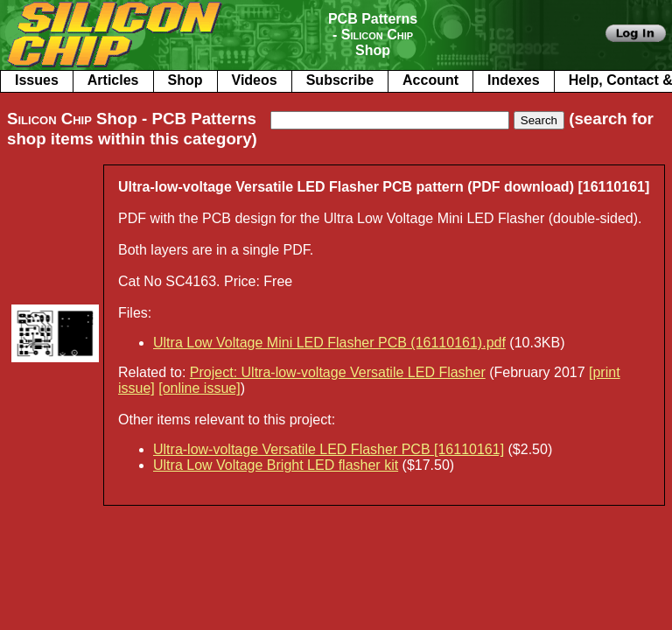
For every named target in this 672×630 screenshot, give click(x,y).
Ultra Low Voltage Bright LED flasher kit (276, 465)
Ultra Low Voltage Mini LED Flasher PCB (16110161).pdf (329, 343)
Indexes (514, 80)
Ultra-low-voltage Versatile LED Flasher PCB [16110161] (329, 449)
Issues (37, 80)
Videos (255, 80)
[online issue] (199, 388)
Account (430, 80)
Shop (185, 80)
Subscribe (340, 80)
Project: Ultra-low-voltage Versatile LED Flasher (338, 372)
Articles (113, 80)
